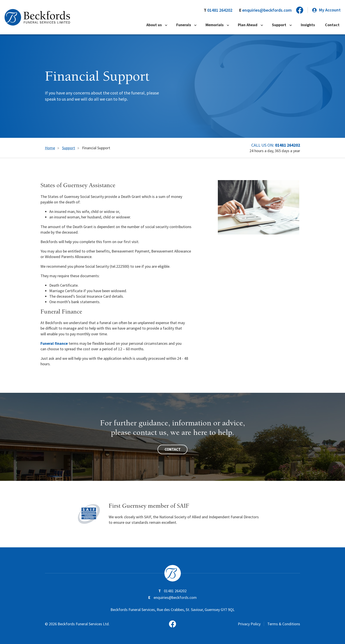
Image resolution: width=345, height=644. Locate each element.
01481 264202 (220, 10)
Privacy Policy (249, 624)
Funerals (191, 25)
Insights (310, 25)
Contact (333, 25)
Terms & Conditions (284, 624)
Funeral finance (54, 343)
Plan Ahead (253, 25)
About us (162, 25)
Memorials (221, 25)
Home (50, 148)
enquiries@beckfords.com (267, 10)
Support (283, 25)
